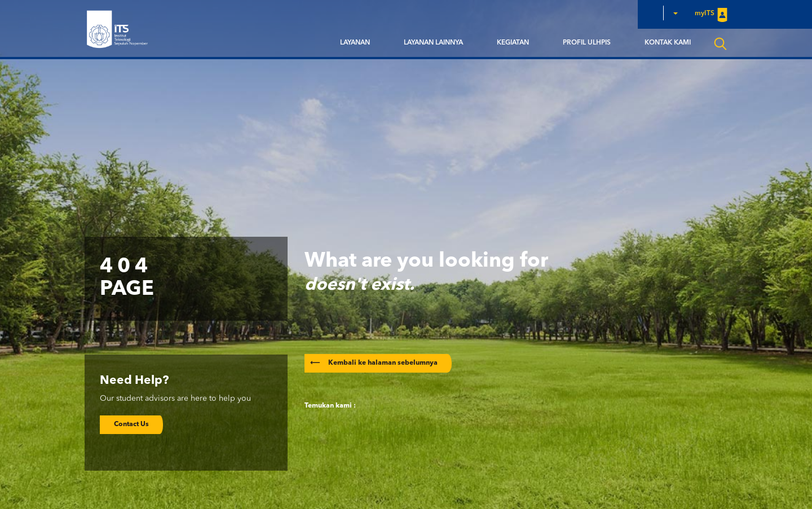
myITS (711, 14)
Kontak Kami (668, 43)
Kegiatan (513, 43)
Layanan (355, 43)
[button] (675, 13)
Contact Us (131, 424)
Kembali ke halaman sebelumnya (374, 363)
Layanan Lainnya (433, 43)
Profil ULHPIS (587, 43)
